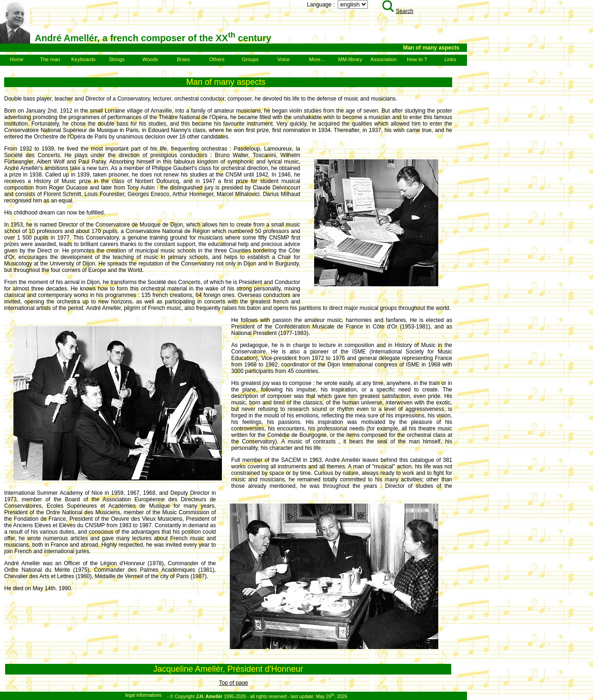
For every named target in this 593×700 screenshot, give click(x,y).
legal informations (144, 695)
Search (397, 11)
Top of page (234, 683)
